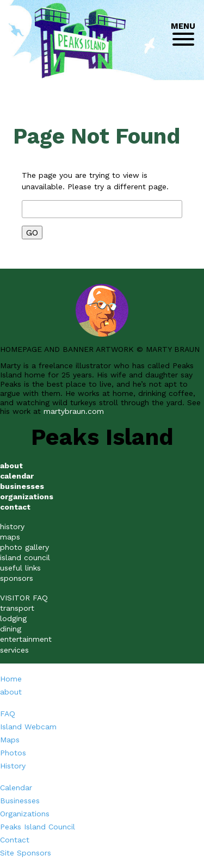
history (12, 526)
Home (11, 679)
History (13, 766)
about (11, 692)
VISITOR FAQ (24, 598)
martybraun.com (74, 411)
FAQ (8, 714)
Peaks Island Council (38, 827)
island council (25, 557)
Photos (13, 753)
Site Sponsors (26, 853)
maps (10, 537)
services (14, 650)
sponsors (17, 578)
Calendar (16, 788)
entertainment (26, 639)
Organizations (25, 814)
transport (17, 608)
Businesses (20, 801)
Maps (10, 740)
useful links (20, 568)
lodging (13, 618)
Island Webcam (28, 727)
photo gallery (24, 547)
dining (11, 629)
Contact (15, 840)
